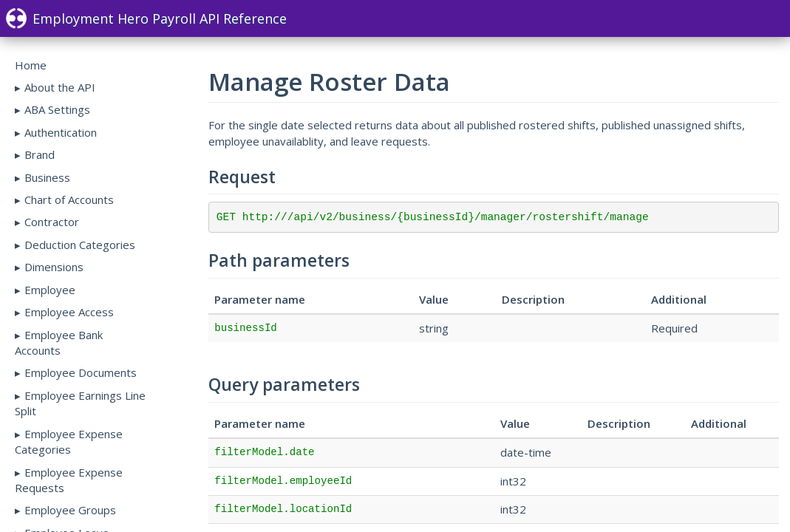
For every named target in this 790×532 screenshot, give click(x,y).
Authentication (61, 132)
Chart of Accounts (69, 199)
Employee (50, 290)
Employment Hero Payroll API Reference (146, 18)
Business (47, 177)
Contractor (52, 222)
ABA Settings (57, 109)
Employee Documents (81, 372)
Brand (40, 154)
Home (31, 65)
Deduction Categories (80, 245)
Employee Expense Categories (69, 441)
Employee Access (69, 312)
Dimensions (54, 267)
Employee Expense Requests (69, 480)
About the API (60, 87)
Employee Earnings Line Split (80, 403)
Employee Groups (70, 510)
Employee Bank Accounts (59, 342)
